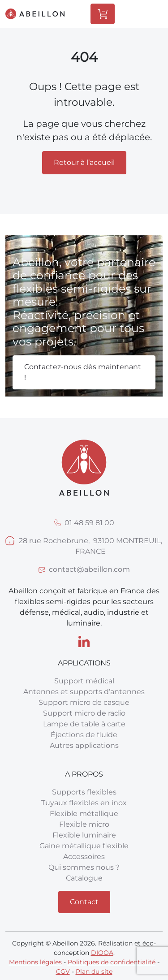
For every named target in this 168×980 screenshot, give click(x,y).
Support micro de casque (84, 702)
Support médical (84, 681)
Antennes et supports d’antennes (84, 692)
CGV (63, 971)
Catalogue (84, 878)
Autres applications (84, 745)
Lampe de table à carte (84, 724)
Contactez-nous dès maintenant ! (83, 372)
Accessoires (84, 857)
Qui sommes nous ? (84, 867)
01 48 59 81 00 (89, 523)
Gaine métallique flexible (84, 846)
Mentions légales (35, 962)
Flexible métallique (84, 814)
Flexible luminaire (84, 835)
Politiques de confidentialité (112, 962)
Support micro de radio (84, 713)
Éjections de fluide (84, 735)
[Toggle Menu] (148, 14)
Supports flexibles (84, 792)
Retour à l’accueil (84, 162)
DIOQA (102, 953)
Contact (84, 902)
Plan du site (94, 971)
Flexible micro (84, 824)
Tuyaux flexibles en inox (84, 803)
